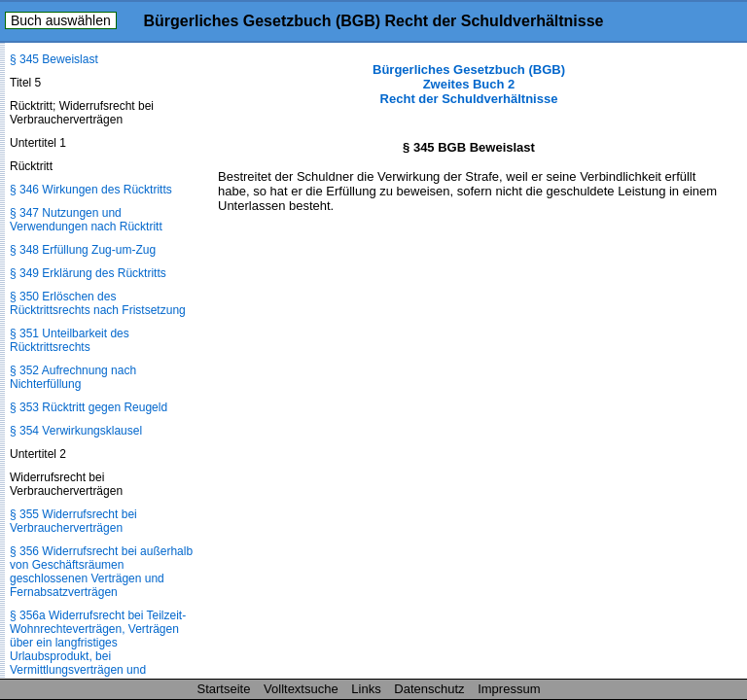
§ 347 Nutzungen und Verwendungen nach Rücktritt (86, 220)
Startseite (224, 689)
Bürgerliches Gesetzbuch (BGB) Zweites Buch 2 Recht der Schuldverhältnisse (469, 84)
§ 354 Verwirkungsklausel (76, 431)
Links (366, 689)
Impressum (509, 689)
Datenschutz (429, 689)
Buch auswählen (61, 20)
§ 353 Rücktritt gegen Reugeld (89, 407)
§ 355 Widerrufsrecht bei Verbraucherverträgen (73, 521)
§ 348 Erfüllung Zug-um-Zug (83, 250)
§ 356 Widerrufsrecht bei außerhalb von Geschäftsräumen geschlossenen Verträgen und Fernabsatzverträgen (101, 572)
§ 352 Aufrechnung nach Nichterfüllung (73, 377)
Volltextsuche (301, 689)
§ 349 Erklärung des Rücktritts (88, 273)
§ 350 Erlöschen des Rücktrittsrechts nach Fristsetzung (98, 303)
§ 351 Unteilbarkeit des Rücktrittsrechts (70, 340)
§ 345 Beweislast (54, 59)
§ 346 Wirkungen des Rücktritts (91, 190)
